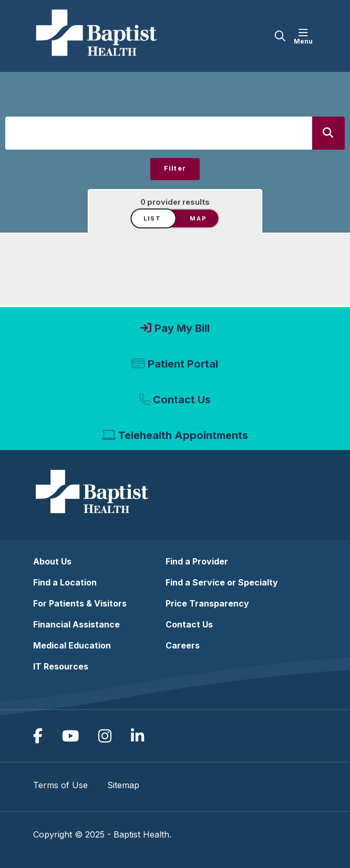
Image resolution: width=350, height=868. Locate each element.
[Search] (328, 133)
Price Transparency (207, 603)
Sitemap (123, 785)
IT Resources (61, 666)
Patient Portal (183, 364)
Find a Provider (197, 561)
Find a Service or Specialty (222, 582)
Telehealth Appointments (183, 435)
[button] (305, 36)
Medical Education (72, 645)
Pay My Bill (182, 328)
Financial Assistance (76, 624)
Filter (175, 168)
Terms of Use (60, 785)
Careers (183, 645)
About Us (52, 561)
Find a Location (65, 582)
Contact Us (182, 400)
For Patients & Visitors (80, 603)
